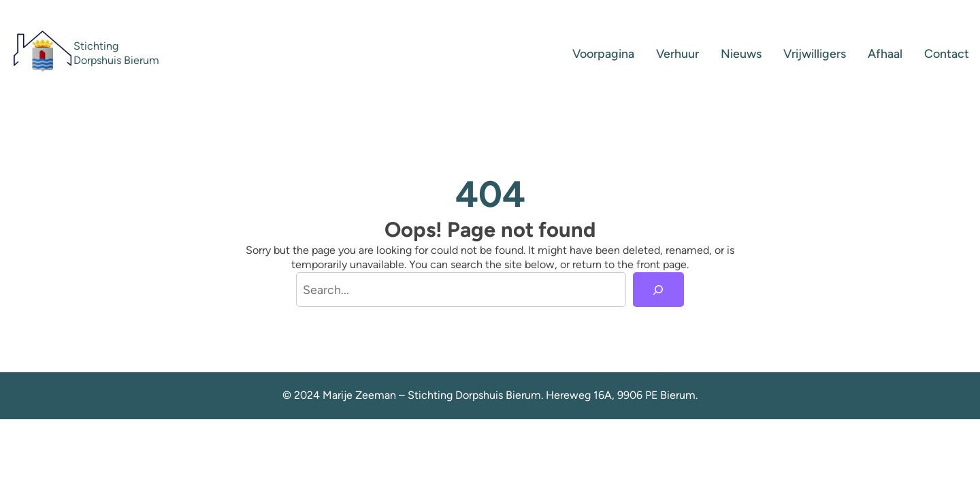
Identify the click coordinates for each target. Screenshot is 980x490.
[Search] (659, 290)
